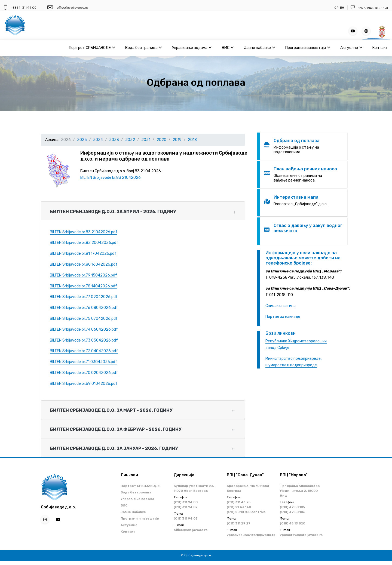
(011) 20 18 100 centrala (246, 512)
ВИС (228, 48)
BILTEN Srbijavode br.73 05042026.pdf (84, 340)
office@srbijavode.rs (72, 8)
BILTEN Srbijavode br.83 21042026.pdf (84, 232)
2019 (177, 140)
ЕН (342, 8)
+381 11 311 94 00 (24, 8)
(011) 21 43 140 (239, 507)
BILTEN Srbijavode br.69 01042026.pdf (84, 384)
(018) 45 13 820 (293, 523)
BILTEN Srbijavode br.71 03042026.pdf (83, 362)
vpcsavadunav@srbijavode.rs (251, 535)
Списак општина (281, 306)
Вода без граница (143, 48)
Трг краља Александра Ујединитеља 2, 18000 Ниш (300, 491)
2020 (161, 140)
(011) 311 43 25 (239, 502)
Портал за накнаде (283, 317)
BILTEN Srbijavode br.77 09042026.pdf (84, 297)
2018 (192, 140)
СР (336, 8)
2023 (114, 140)
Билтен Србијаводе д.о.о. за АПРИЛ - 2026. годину (113, 212)
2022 (130, 140)
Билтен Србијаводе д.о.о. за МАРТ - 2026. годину (111, 410)
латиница (381, 8)
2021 (146, 140)
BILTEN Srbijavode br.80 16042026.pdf (84, 264)
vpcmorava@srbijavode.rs (301, 535)
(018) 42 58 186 (293, 512)
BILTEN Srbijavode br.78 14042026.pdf (83, 286)
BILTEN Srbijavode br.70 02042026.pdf (84, 373)
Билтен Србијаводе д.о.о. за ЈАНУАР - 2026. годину (114, 448)
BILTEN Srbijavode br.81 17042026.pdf (83, 254)
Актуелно (351, 48)
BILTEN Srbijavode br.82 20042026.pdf (84, 243)
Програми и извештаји (308, 48)
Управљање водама (192, 48)
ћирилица (365, 8)
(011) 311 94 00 (186, 502)
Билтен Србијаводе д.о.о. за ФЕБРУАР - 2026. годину (116, 429)
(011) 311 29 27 (239, 523)
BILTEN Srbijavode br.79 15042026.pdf (83, 275)
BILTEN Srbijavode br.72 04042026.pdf (84, 351)
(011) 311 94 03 (186, 518)
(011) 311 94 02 (186, 507)
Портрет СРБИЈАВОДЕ (92, 48)
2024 (98, 140)
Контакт (380, 48)
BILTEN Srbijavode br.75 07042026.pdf (84, 319)
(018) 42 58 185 (292, 507)
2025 (82, 140)
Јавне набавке (259, 48)
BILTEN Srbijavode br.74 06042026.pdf (84, 329)
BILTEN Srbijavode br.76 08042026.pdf (84, 308)
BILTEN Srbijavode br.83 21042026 (111, 178)
